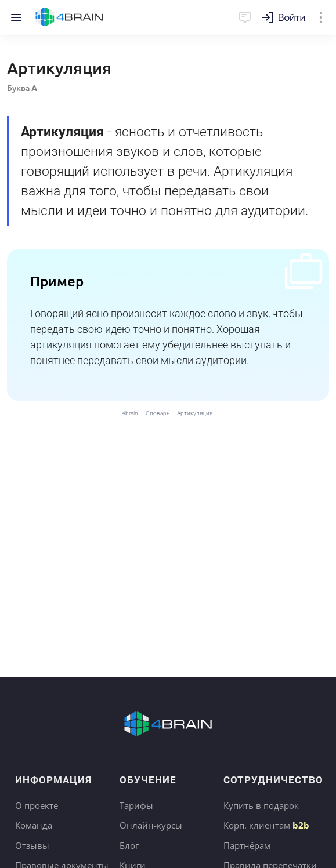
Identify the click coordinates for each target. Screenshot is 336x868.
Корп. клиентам (266, 825)
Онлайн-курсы (151, 825)
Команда (34, 825)
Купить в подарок (261, 805)
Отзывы (32, 845)
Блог (129, 845)
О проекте (37, 805)
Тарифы (136, 805)
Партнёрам (247, 845)
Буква (22, 88)
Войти (292, 18)
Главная (69, 17)
